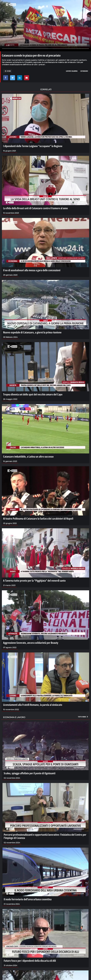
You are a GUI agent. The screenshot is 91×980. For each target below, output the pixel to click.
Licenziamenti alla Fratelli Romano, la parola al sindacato (33, 705)
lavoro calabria (72, 71)
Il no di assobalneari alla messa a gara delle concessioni (32, 270)
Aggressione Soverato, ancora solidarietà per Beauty (31, 643)
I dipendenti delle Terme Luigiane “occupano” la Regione (33, 146)
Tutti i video (83, 717)
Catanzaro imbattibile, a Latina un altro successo (28, 456)
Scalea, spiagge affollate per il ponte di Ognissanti (30, 773)
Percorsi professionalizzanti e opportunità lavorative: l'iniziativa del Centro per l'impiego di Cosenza (45, 836)
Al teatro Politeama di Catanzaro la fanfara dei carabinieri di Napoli (38, 518)
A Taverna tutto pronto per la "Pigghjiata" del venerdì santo (34, 580)
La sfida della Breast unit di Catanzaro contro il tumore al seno (35, 208)
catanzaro (84, 71)
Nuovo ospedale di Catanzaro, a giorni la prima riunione (32, 332)
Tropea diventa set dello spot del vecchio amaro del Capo (33, 394)
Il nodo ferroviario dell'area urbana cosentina (28, 899)
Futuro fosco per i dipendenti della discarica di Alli (30, 961)
